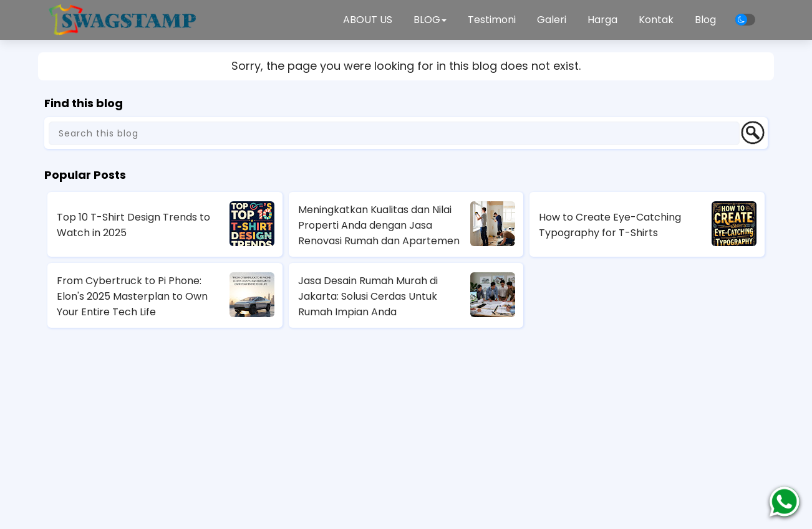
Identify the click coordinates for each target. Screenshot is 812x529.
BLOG (430, 20)
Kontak (656, 20)
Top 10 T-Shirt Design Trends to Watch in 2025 (133, 225)
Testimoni (492, 20)
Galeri (552, 20)
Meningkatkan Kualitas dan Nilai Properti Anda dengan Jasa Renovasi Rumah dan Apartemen (379, 225)
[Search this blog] (394, 133)
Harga (602, 20)
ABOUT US (368, 20)
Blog (705, 20)
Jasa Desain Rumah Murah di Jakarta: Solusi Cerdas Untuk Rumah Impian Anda (368, 296)
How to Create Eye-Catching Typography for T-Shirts (610, 225)
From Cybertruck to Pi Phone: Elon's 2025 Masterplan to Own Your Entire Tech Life (132, 296)
